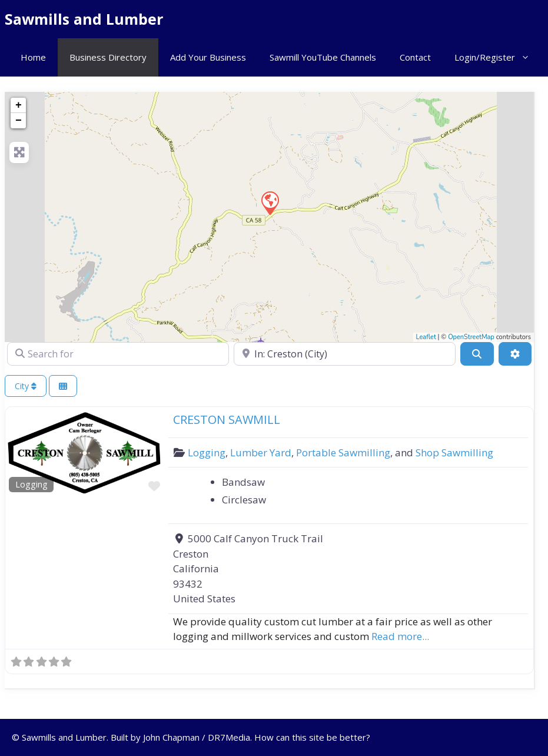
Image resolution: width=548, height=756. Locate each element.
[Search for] (118, 354)
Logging (31, 484)
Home (33, 57)
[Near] (345, 354)
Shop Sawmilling (454, 452)
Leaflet (426, 337)
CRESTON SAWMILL (227, 420)
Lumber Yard (261, 452)
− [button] (19, 121)
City (26, 386)
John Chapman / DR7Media (197, 737)
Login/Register (498, 57)
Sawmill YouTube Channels (323, 57)
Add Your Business (208, 57)
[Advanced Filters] (515, 354)
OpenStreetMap (471, 337)
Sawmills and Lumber (84, 19)
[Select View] (63, 386)
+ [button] (19, 105)
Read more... (400, 636)
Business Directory (108, 57)
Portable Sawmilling (343, 452)
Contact (415, 57)
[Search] (477, 354)
